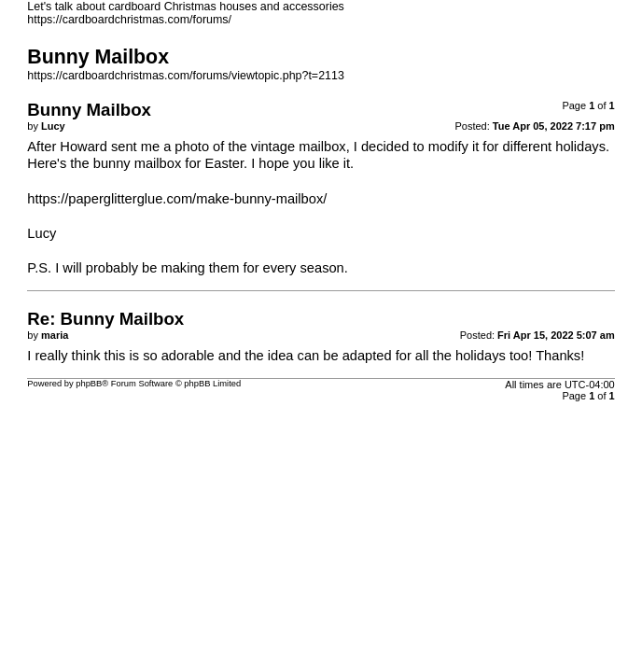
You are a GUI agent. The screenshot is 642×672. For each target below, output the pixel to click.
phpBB (89, 384)
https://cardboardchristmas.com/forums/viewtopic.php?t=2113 (186, 76)
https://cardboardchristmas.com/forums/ (129, 20)
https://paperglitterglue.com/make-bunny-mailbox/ (177, 199)
